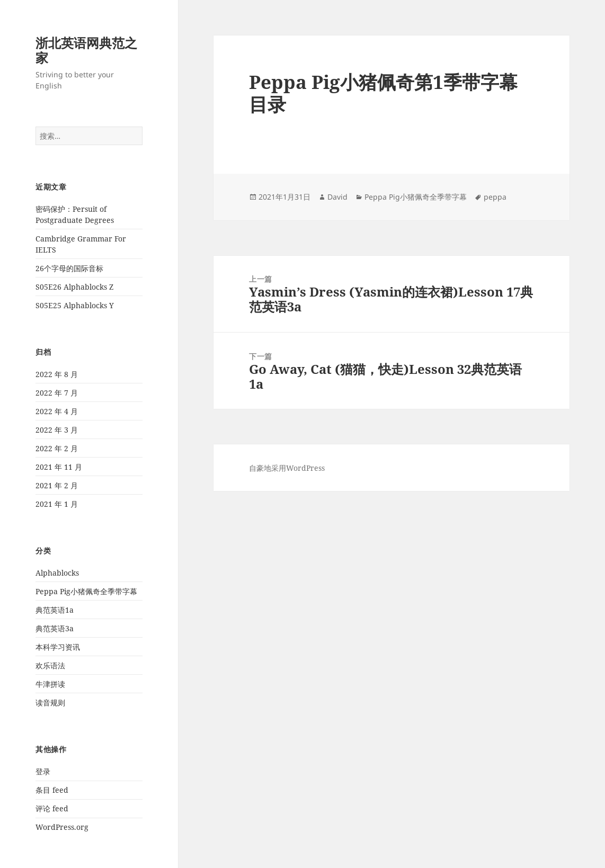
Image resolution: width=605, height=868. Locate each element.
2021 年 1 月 (57, 504)
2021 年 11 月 (59, 467)
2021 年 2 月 (57, 485)
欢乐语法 (50, 665)
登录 (43, 771)
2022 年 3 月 (57, 430)
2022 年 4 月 (57, 411)
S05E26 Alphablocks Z (74, 287)
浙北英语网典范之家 (86, 50)
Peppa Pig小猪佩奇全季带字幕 (86, 591)
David (337, 197)
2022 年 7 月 (57, 393)
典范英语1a (55, 610)
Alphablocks (57, 573)
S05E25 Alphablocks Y (75, 305)
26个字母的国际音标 (69, 268)
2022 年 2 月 (57, 448)
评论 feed (52, 808)
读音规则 (50, 703)
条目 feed (52, 790)
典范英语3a (55, 628)
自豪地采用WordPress (287, 468)
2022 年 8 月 (57, 374)
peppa (495, 197)
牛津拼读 (50, 684)
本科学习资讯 (58, 647)
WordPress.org (62, 827)
